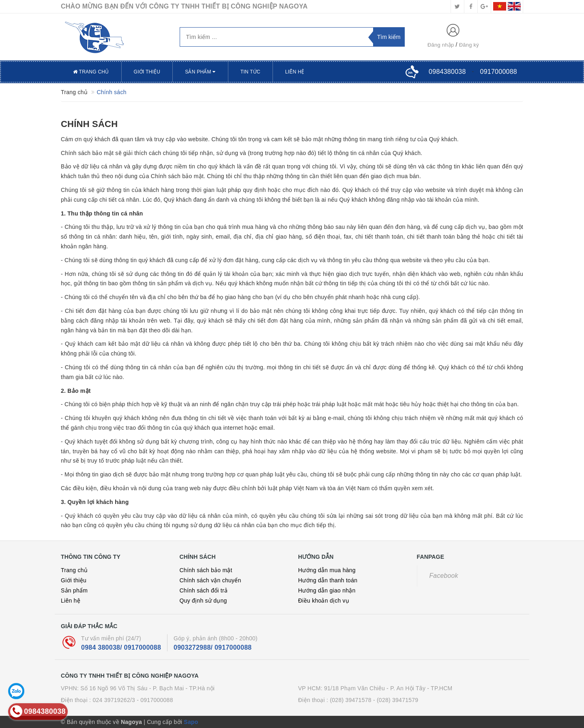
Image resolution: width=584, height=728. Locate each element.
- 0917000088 (155, 700)
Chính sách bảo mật (206, 570)
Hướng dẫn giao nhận (327, 590)
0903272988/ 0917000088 (213, 647)
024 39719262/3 (114, 700)
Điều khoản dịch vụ (324, 601)
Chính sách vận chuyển (210, 580)
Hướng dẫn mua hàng (327, 570)
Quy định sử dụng (203, 601)
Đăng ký (469, 45)
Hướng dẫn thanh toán (328, 580)
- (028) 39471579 (396, 700)
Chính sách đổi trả (204, 590)
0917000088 (499, 72)
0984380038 (447, 72)
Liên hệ (295, 72)
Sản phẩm (200, 72)
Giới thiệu (147, 72)
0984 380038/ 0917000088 (121, 647)
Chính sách (89, 124)
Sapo (191, 722)
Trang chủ (91, 72)
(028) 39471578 (350, 700)
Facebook (444, 576)
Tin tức (250, 72)
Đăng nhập (441, 45)
